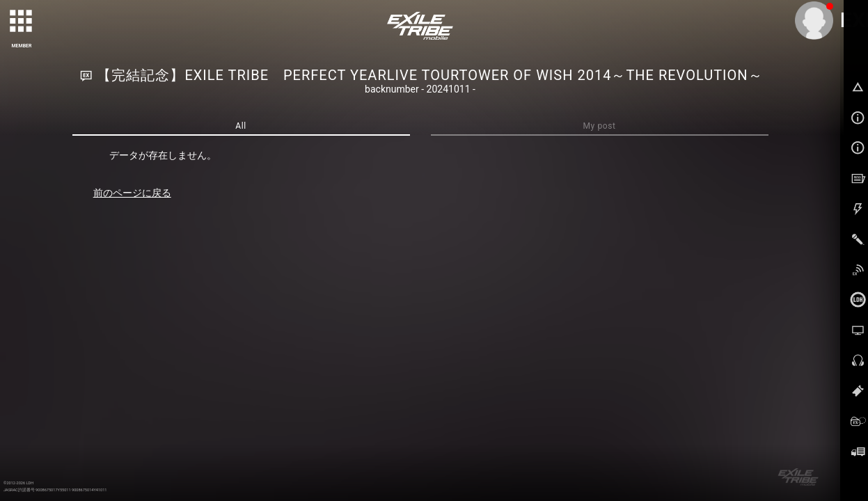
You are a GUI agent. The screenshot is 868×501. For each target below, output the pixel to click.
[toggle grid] (22, 22)
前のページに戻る (132, 193)
